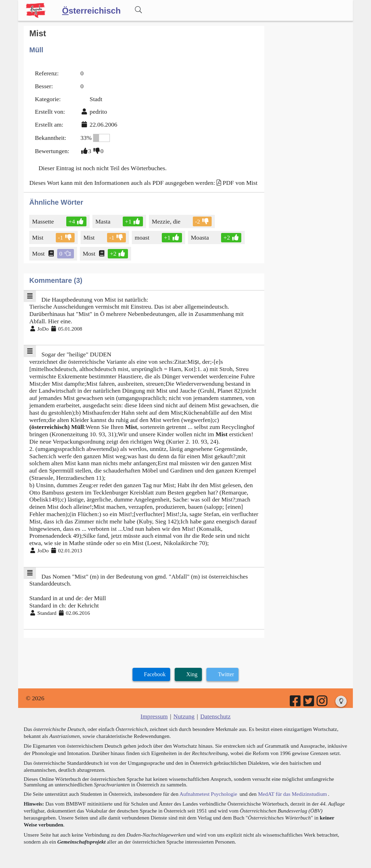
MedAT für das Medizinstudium (293, 794)
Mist (38, 237)
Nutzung (184, 716)
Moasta (200, 237)
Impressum (154, 716)
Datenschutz (215, 716)
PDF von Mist (240, 183)
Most (39, 254)
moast (142, 237)
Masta (103, 221)
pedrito (98, 112)
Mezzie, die (166, 221)
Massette (44, 221)
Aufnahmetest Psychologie (208, 794)
